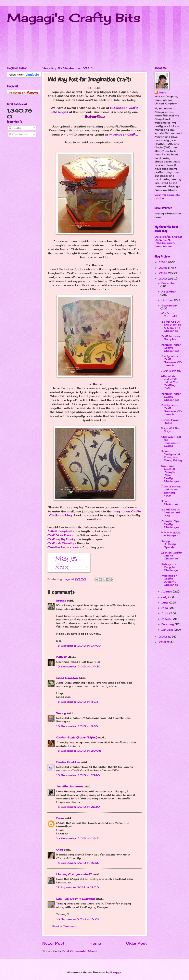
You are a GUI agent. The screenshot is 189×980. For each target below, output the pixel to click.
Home (95, 943)
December (169, 283)
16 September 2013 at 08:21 (78, 838)
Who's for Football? (169, 315)
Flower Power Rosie (170, 421)
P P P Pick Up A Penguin (171, 534)
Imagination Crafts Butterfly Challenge (169, 580)
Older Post (136, 943)
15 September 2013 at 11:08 (77, 702)
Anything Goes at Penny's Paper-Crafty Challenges (170, 473)
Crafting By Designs (63, 539)
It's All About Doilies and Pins (170, 513)
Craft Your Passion (62, 535)
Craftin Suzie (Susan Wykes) (77, 737)
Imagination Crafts (123, 135)
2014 (163, 273)
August (167, 592)
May (165, 608)
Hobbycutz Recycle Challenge (169, 567)
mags (162, 92)
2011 (163, 642)
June (165, 603)
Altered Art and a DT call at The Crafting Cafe (170, 382)
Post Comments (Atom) (79, 951)
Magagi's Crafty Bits (74, 18)
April (165, 613)
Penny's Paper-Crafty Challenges (171, 348)
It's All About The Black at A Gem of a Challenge (171, 326)
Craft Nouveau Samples (171, 338)
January (168, 630)
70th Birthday (171, 371)
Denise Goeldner (68, 762)
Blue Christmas (170, 502)
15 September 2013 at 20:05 (79, 751)
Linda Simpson (67, 678)
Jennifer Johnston (69, 786)
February (168, 624)
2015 (163, 268)
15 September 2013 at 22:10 (78, 775)
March (167, 619)
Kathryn (62, 657)
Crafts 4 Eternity (61, 543)
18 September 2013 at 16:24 (78, 919)
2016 (163, 262)
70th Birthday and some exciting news (171, 491)
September (169, 305)
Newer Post (53, 943)
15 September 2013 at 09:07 (79, 646)
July (165, 597)
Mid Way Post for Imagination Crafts (171, 441)
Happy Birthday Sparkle (168, 544)
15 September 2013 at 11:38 (77, 726)
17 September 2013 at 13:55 (78, 887)
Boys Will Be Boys (170, 430)
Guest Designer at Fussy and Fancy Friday (171, 456)
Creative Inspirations (63, 547)
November (169, 292)
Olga (60, 850)
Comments (19, 134)
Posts (15, 128)
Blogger (116, 972)
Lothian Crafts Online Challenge (171, 556)
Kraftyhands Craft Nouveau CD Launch (171, 361)
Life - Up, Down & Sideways (76, 899)
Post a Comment (64, 926)
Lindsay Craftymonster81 (74, 874)
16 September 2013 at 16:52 (78, 863)
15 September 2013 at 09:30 (79, 666)
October (168, 300)
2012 (163, 637)
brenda (61, 601)
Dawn (60, 818)
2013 (163, 279)
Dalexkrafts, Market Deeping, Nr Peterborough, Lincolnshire (168, 241)
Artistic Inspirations (62, 531)
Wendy (61, 713)
